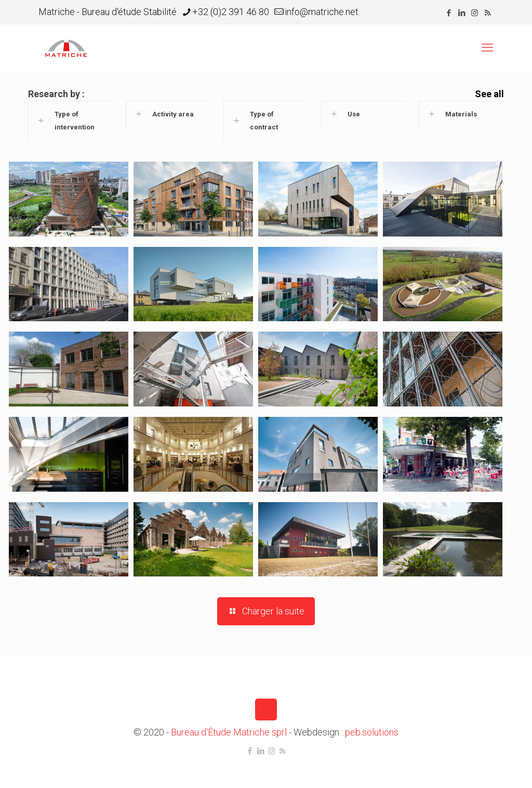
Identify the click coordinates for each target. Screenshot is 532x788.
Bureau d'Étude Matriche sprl (229, 732)
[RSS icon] (488, 13)
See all (489, 94)
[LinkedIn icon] (462, 13)
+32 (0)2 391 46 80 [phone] (231, 12)
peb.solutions (372, 732)
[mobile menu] (487, 48)
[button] (71, 121)
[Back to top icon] (266, 710)
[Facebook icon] (449, 13)
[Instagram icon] (475, 13)
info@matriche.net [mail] (322, 12)
